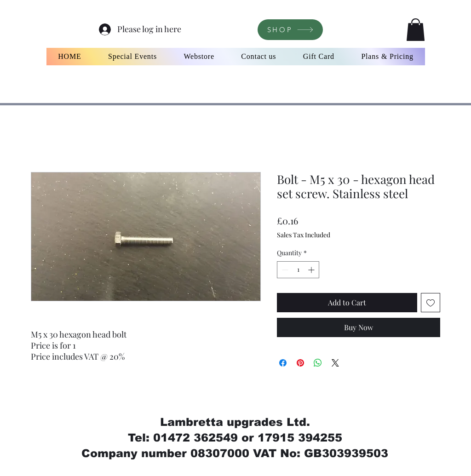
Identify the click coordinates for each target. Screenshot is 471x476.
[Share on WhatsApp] (318, 363)
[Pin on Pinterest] (300, 363)
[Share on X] (335, 363)
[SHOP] (290, 30)
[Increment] (312, 270)
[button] (416, 30)
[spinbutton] (298, 270)
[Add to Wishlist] (431, 303)
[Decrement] (284, 270)
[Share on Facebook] (283, 363)
